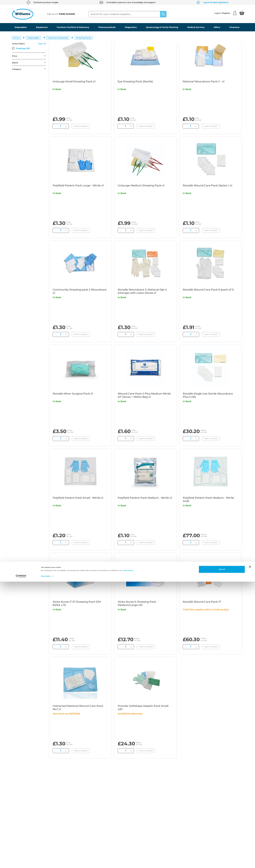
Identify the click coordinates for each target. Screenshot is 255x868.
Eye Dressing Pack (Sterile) (135, 81)
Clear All (42, 44)
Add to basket (81, 126)
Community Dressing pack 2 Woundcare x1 (80, 291)
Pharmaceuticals (107, 27)
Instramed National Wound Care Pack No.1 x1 (78, 708)
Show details (46, 863)
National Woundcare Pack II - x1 (204, 81)
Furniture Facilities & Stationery (73, 27)
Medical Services (196, 27)
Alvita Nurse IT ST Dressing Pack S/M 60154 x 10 (77, 603)
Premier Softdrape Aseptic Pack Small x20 (143, 708)
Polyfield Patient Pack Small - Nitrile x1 (78, 498)
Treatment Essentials (58, 38)
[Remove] (55, 126)
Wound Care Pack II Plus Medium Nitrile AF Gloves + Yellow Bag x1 (144, 395)
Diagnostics (131, 27)
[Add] (66, 126)
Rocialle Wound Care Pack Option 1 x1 (208, 185)
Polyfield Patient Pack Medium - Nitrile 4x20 (208, 499)
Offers (217, 27)
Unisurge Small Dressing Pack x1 (74, 81)
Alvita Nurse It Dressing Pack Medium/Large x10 (137, 603)
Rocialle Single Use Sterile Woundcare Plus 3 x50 (208, 395)
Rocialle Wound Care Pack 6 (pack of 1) (208, 290)
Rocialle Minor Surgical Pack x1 (73, 394)
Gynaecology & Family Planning (162, 27)
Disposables (21, 27)
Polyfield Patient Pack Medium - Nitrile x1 (145, 498)
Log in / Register (225, 13)
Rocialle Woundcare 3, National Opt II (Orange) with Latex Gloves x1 (142, 291)
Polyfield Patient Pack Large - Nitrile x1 (78, 185)
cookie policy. (128, 857)
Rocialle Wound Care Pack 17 (202, 602)
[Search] (163, 14)
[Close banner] (250, 853)
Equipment (42, 27)
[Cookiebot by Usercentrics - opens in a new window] (21, 863)
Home (16, 38)
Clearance (234, 27)
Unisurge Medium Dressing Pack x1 (141, 185)
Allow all (222, 856)
